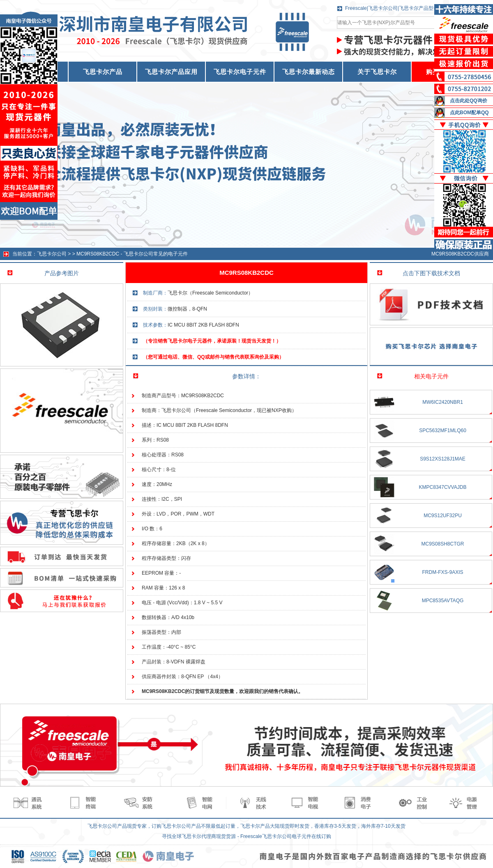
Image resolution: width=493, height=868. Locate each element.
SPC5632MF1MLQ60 (443, 431)
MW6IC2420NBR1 (443, 402)
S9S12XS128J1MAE (443, 459)
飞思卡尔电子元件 (240, 72)
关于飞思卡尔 (377, 72)
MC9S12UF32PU (443, 516)
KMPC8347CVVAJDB (443, 487)
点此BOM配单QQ (469, 113)
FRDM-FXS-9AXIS (442, 572)
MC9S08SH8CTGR (442, 544)
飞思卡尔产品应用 (171, 72)
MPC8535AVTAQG (443, 601)
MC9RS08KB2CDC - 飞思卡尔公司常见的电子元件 (132, 254)
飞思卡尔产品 (103, 72)
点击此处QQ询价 (469, 101)
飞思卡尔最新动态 (309, 72)
